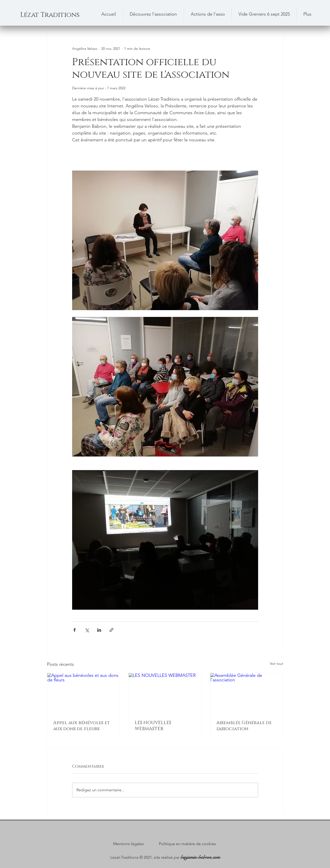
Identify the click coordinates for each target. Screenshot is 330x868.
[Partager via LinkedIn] (99, 630)
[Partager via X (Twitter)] (87, 630)
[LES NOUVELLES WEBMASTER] (165, 693)
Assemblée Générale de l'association (244, 726)
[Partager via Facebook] (75, 630)
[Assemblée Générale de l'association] (247, 693)
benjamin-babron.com (200, 857)
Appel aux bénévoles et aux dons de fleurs (82, 726)
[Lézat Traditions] (58, 15)
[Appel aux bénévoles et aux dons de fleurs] (84, 693)
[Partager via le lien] (111, 630)
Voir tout (277, 664)
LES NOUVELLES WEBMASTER (153, 726)
